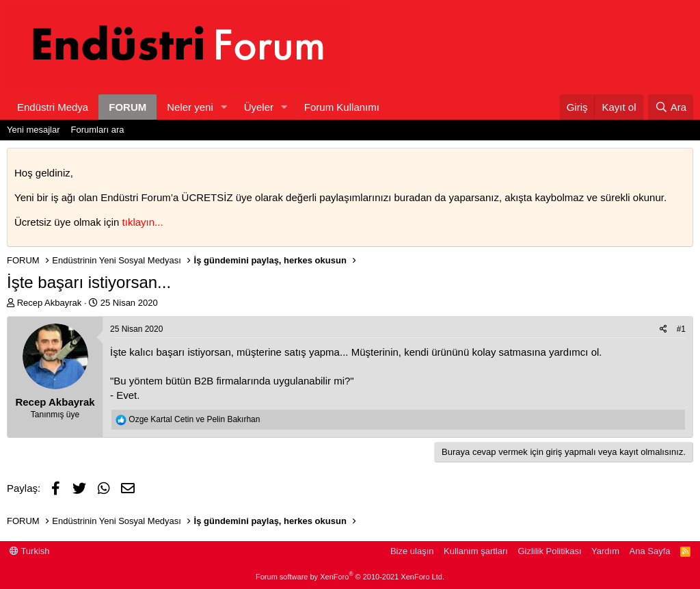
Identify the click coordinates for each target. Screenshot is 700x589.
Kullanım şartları (476, 551)
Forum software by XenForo (350, 577)
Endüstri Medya (53, 107)
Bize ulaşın (412, 551)
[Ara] (671, 107)
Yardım (605, 551)
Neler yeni (190, 107)
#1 (681, 329)
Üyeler (259, 107)
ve (194, 419)
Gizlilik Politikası (549, 551)
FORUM (127, 107)
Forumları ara (98, 130)
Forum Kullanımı (342, 107)
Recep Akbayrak (50, 303)
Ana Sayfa (650, 551)
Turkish (30, 551)
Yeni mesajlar (33, 130)
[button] (224, 107)
